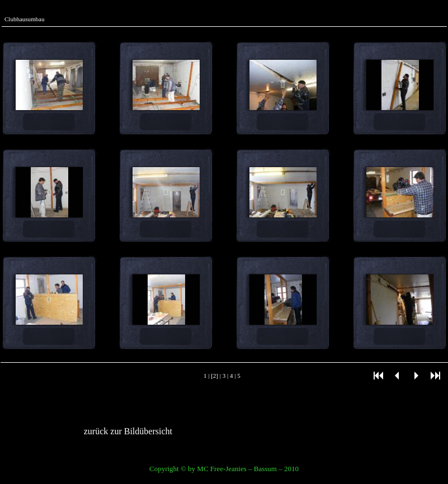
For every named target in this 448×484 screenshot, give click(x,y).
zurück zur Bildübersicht (128, 431)
